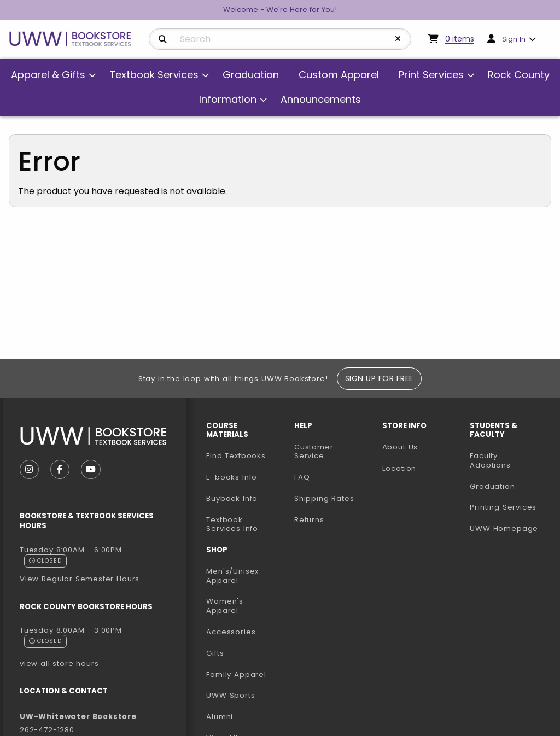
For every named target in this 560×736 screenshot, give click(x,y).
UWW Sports (231, 695)
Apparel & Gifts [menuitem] (48, 75)
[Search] (163, 39)
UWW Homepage (509, 528)
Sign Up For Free (379, 378)
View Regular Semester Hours (80, 579)
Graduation (492, 486)
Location (399, 468)
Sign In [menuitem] (514, 39)
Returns (309, 520)
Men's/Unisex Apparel (232, 576)
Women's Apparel (225, 606)
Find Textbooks (236, 456)
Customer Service (314, 452)
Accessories (231, 632)
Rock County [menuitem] (519, 75)
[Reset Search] (398, 39)
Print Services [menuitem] (431, 75)
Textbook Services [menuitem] (154, 75)
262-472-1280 (47, 730)
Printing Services (509, 507)
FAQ (302, 477)
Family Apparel (236, 674)
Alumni (220, 717)
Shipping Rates (324, 498)
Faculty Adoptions (509, 460)
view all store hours (59, 664)
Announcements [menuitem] (321, 99)
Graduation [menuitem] (251, 75)
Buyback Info (232, 498)
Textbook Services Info (246, 524)
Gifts (215, 653)
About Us (400, 447)
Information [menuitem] (228, 99)
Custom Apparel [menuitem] (339, 75)
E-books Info (232, 477)
